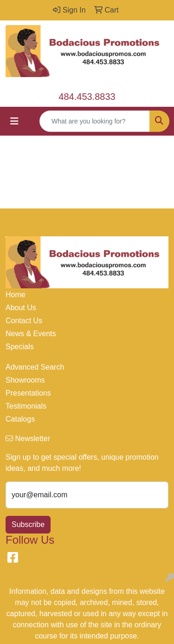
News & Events (31, 334)
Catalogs (20, 419)
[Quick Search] (95, 121)
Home (16, 295)
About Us (21, 308)
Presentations (28, 393)
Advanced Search (35, 367)
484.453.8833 (87, 97)
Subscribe (28, 524)
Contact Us (24, 321)
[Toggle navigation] (14, 121)
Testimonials (26, 406)
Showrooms (25, 380)
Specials (19, 347)
